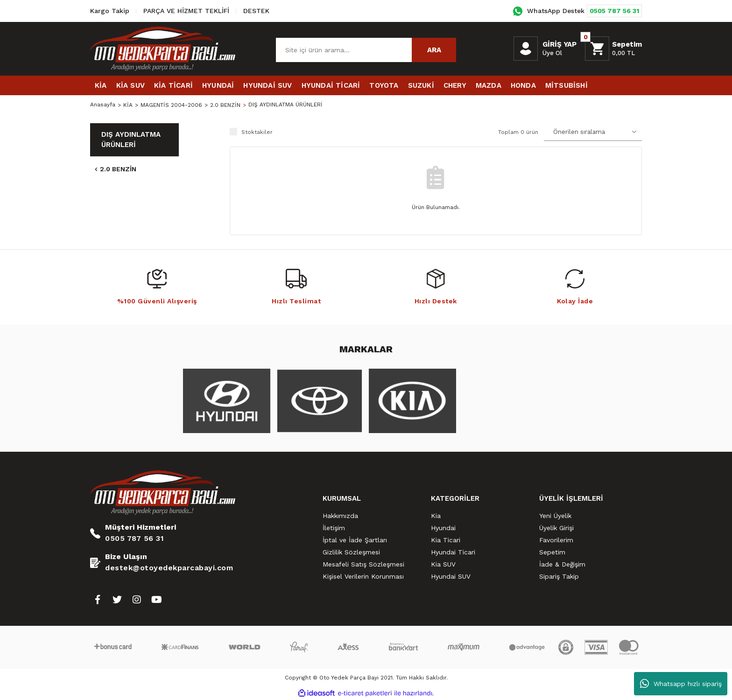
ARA (434, 50)
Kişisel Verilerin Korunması (363, 576)
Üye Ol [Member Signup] (552, 53)
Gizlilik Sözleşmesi (351, 552)
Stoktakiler (257, 132)
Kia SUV (443, 564)
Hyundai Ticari (453, 552)
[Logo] (163, 49)
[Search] (366, 50)
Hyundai (443, 528)
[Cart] (613, 49)
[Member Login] (526, 49)
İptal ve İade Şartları (355, 540)
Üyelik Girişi (556, 528)
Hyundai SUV (451, 576)
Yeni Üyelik (555, 516)
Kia (436, 516)
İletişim (334, 528)
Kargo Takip (110, 11)
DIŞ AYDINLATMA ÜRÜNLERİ (285, 105)
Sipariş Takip (559, 576)
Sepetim (552, 552)
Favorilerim (556, 540)
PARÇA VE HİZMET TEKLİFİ (186, 11)
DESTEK (256, 11)
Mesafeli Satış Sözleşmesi (363, 564)
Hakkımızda (340, 516)
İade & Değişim (562, 564)
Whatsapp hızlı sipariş (681, 684)
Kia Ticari (446, 540)
